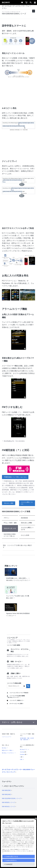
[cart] (26, 2)
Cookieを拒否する (11, 860)
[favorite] (22, 2)
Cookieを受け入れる (12, 857)
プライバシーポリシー (22, 851)
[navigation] (34, 11)
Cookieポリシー (18, 849)
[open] (31, 2)
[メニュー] (35, 2)
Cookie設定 (9, 864)
